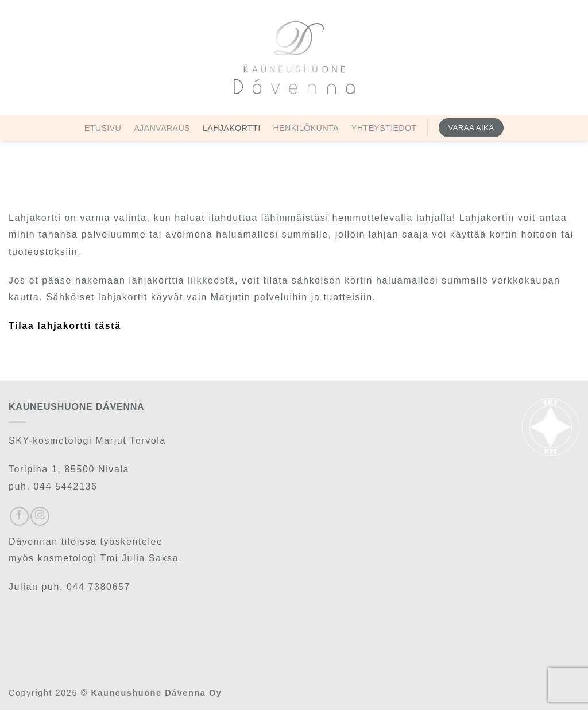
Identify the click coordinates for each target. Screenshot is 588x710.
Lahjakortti (231, 128)
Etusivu (103, 128)
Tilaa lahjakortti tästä (65, 326)
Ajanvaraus (162, 128)
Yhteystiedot (384, 128)
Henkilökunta (305, 128)
